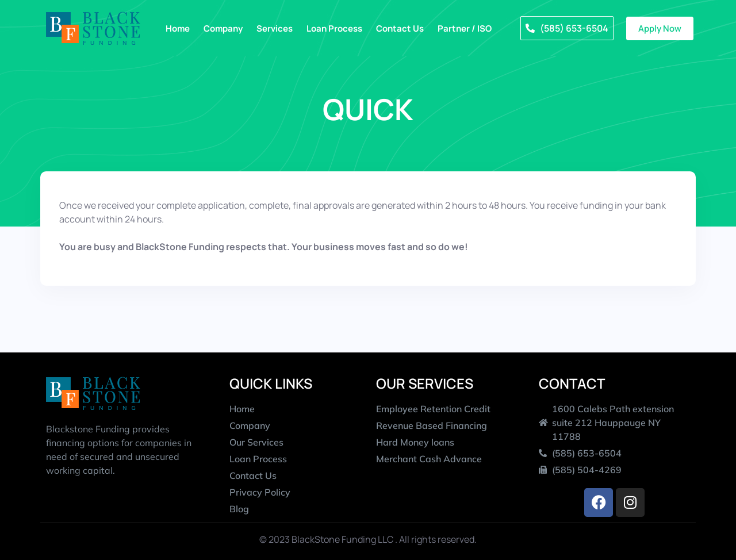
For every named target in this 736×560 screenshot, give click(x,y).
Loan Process (334, 28)
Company (223, 28)
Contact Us (400, 28)
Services (275, 28)
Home (178, 28)
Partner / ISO (465, 28)
